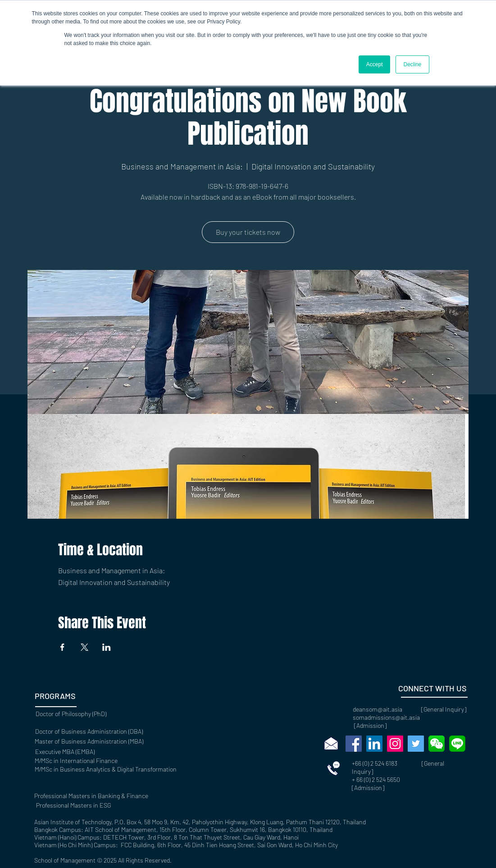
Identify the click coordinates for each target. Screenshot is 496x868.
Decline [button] (412, 64)
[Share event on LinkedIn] (107, 647)
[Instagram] (395, 744)
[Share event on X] (84, 647)
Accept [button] (375, 64)
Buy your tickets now (248, 232)
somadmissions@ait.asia (386, 717)
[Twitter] (416, 744)
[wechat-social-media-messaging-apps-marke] (437, 744)
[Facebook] (354, 744)
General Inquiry (444, 709)
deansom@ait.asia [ (388, 709)
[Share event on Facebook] (62, 647)
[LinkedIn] (374, 744)
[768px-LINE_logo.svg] (457, 744)
